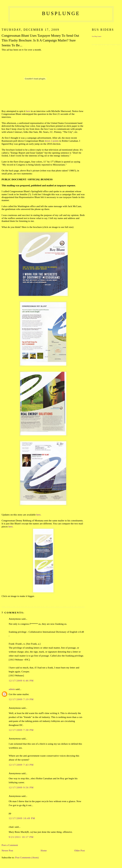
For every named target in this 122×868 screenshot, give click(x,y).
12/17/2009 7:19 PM (21, 699)
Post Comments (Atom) (27, 857)
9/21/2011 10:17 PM (21, 837)
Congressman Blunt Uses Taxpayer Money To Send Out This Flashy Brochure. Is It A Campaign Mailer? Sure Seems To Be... (40, 40)
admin (12, 689)
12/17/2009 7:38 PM (21, 730)
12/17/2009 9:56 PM (21, 787)
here (28, 111)
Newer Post (7, 850)
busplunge (61, 13)
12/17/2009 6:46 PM (21, 681)
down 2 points (52, 141)
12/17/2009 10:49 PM (22, 818)
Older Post (80, 850)
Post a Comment (10, 845)
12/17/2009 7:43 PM (21, 765)
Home (44, 850)
